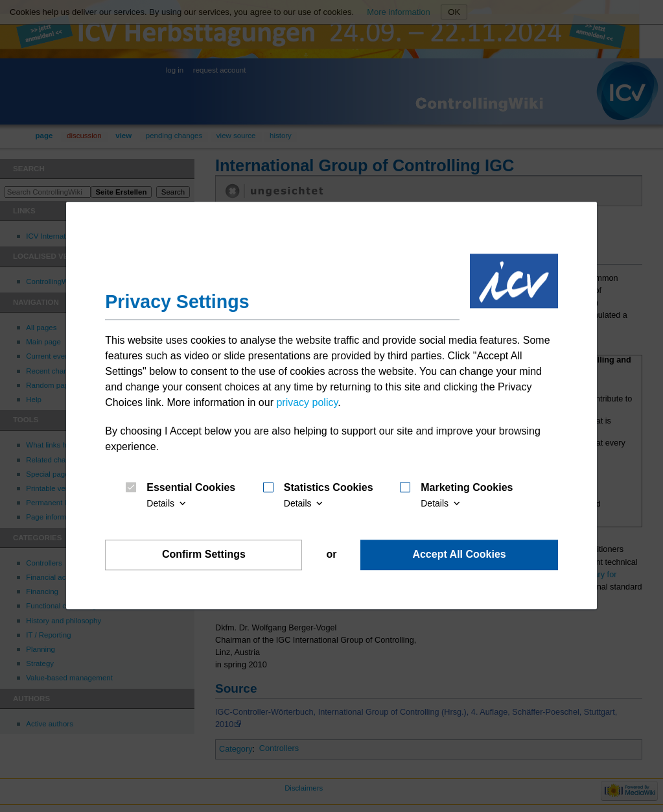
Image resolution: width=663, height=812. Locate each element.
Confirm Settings (204, 555)
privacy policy (307, 402)
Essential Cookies (191, 488)
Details (167, 503)
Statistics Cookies (329, 488)
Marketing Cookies (467, 488)
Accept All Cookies (459, 555)
